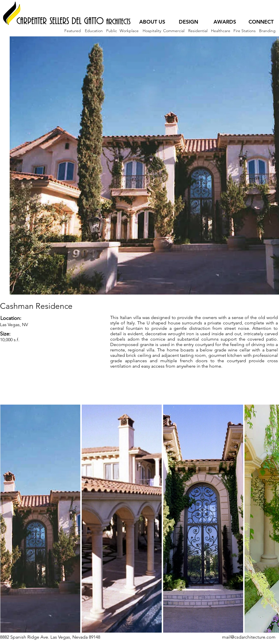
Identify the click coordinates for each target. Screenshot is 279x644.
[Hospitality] (152, 31)
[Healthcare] (220, 31)
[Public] (111, 31)
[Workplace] (129, 31)
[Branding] (267, 31)
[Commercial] (174, 31)
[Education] (94, 31)
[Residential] (198, 31)
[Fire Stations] (245, 31)
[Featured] (73, 31)
